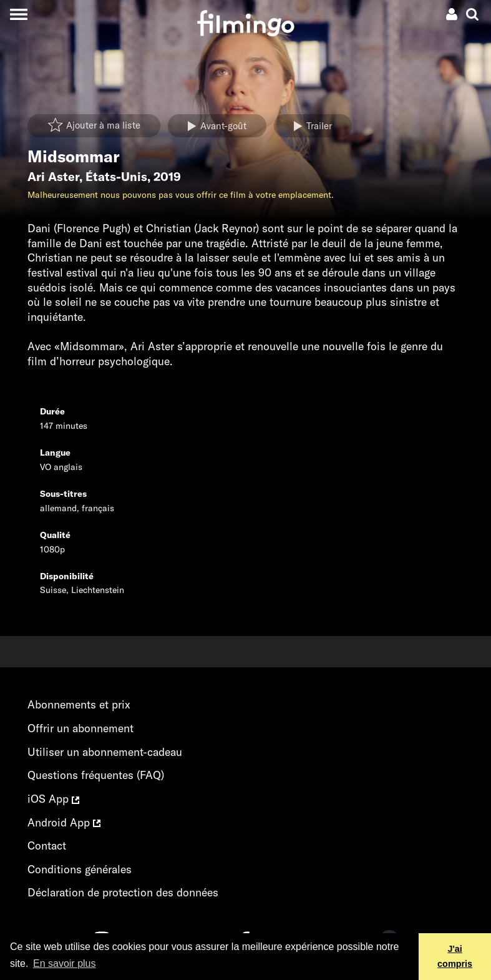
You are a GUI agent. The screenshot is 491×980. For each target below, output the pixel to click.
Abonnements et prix (79, 704)
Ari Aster (53, 177)
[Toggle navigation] (18, 14)
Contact (47, 845)
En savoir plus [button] (65, 963)
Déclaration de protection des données (123, 892)
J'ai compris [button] (455, 956)
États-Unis (116, 177)
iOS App (53, 799)
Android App (64, 822)
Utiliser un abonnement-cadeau (105, 752)
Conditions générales (80, 869)
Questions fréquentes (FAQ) (96, 775)
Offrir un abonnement (80, 728)
